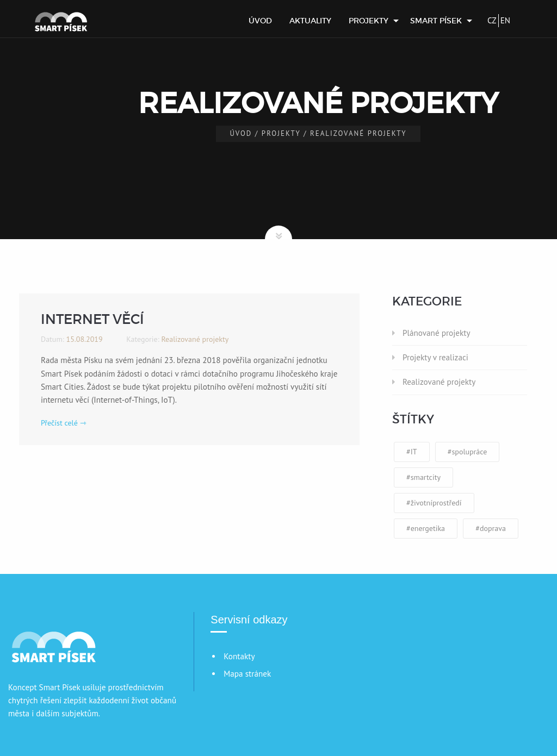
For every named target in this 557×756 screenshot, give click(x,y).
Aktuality (310, 21)
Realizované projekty (439, 382)
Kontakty (239, 656)
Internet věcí (92, 319)
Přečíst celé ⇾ (64, 423)
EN (505, 20)
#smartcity (423, 477)
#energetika (426, 528)
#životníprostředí (434, 503)
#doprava (491, 528)
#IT (411, 452)
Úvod (260, 21)
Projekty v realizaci (435, 357)
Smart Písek (436, 21)
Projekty (369, 21)
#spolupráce (468, 452)
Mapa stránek (247, 674)
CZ (492, 20)
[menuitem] (260, 21)
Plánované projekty (436, 333)
